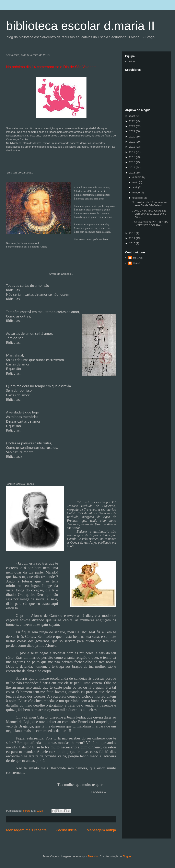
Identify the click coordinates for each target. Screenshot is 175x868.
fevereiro (138, 198)
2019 (133, 142)
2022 (133, 126)
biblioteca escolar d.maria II (80, 26)
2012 (133, 233)
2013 (133, 173)
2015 (133, 162)
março (137, 192)
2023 (133, 121)
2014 (133, 167)
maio (136, 182)
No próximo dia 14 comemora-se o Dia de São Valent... (149, 204)
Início (132, 61)
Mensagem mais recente (26, 830)
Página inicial (67, 830)
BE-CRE (137, 258)
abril (135, 187)
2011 (133, 238)
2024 (133, 116)
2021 (133, 131)
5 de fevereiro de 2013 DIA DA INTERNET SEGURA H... (150, 224)
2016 (133, 157)
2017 (133, 152)
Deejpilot (93, 856)
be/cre (136, 263)
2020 (133, 137)
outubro (137, 177)
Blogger (127, 856)
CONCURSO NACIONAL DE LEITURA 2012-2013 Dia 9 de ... (149, 214)
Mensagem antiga (101, 830)
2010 (133, 243)
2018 (133, 147)
